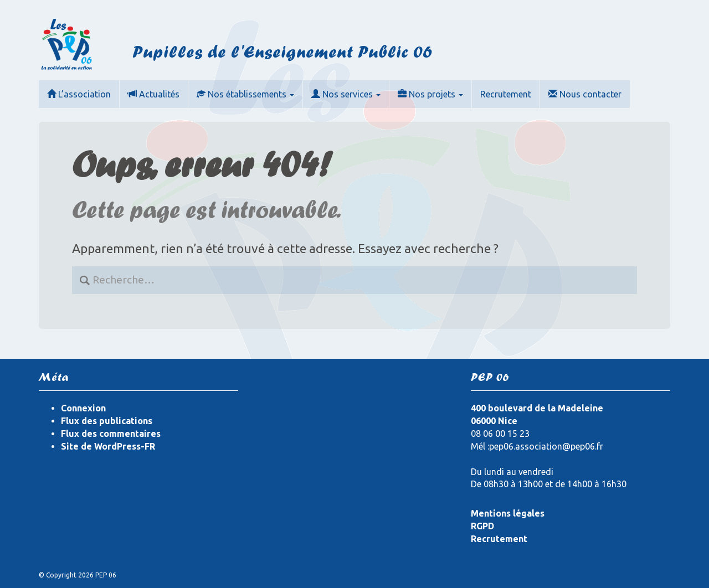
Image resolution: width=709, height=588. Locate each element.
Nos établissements (245, 94)
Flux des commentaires (111, 434)
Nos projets (430, 94)
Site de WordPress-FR (108, 446)
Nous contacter (585, 94)
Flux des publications (107, 421)
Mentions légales (508, 513)
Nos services (346, 94)
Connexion (83, 408)
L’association (79, 94)
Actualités (154, 94)
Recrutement (506, 94)
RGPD (482, 526)
